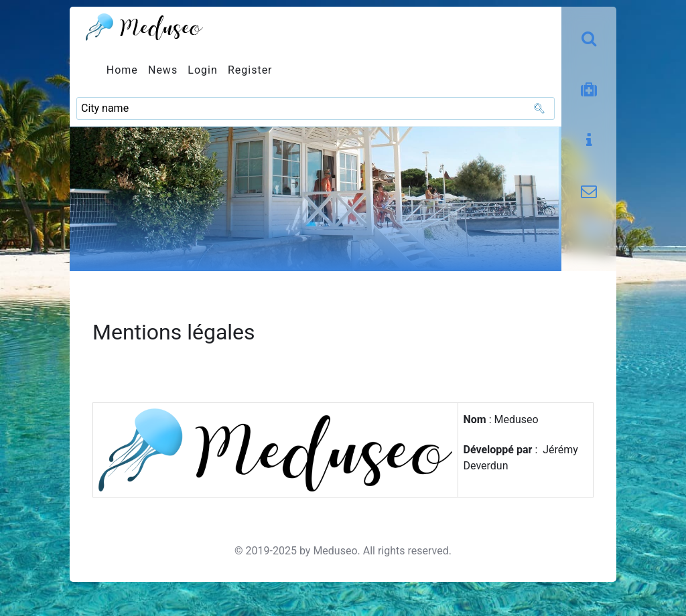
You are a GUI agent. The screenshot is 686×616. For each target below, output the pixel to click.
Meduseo (335, 551)
